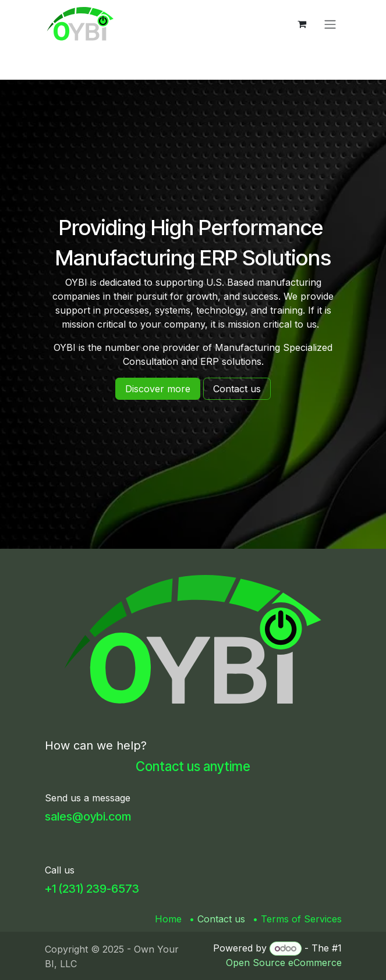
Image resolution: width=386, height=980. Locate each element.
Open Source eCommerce (284, 963)
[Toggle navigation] (330, 24)
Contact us (221, 919)
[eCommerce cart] (302, 24)
